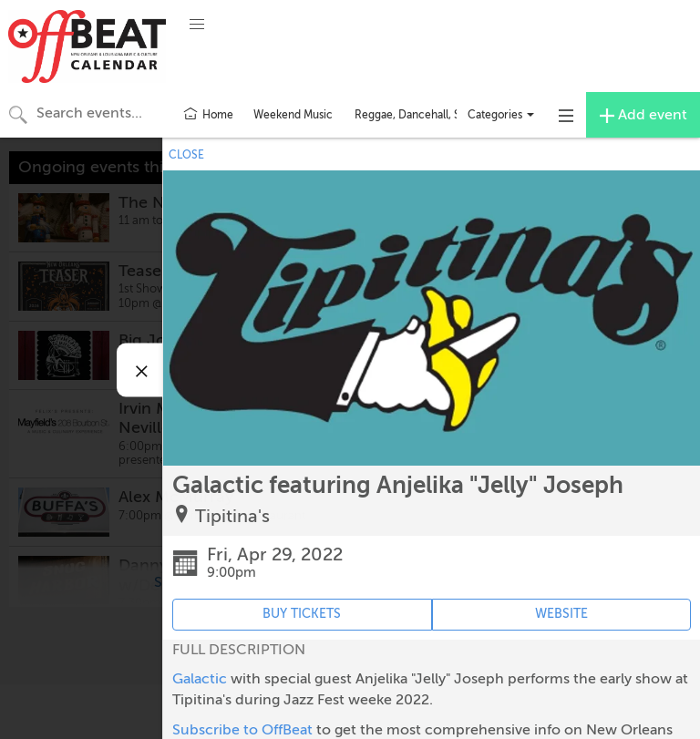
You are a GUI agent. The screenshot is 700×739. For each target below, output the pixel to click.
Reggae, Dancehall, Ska (413, 115)
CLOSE (186, 155)
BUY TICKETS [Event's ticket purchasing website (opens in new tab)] (302, 614)
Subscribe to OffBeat (242, 730)
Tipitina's (232, 516)
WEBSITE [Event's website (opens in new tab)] (561, 614)
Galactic (200, 679)
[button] (197, 25)
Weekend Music (293, 115)
